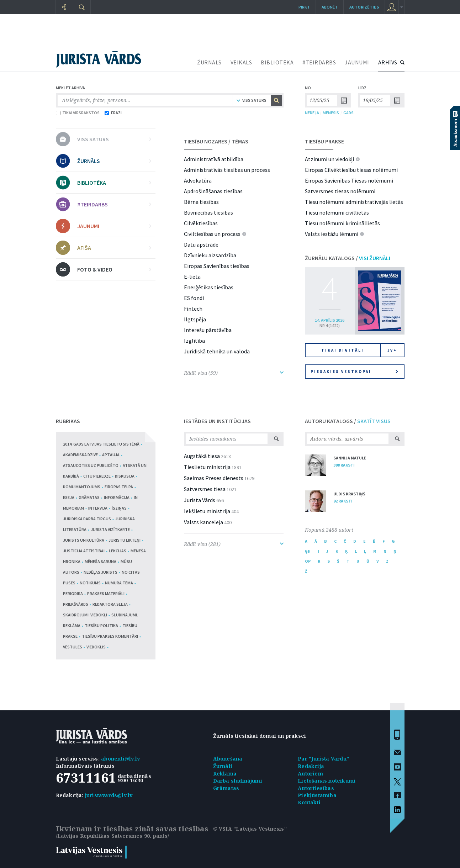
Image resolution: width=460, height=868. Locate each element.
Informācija (117, 497)
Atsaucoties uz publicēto (91, 465)
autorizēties (364, 7)
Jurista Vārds (200, 500)
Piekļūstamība (317, 795)
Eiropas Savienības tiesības (217, 266)
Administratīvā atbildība (214, 159)
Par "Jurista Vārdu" (323, 759)
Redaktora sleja (110, 604)
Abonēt (330, 7)
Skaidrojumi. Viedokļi (85, 615)
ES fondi (194, 298)
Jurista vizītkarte (110, 529)
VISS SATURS (114, 139)
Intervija (98, 508)
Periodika (73, 593)
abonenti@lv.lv (120, 759)
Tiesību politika (101, 625)
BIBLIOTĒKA (277, 62)
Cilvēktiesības (201, 223)
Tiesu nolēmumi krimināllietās (342, 223)
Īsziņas (119, 508)
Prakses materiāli (106, 593)
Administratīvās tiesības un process (227, 170)
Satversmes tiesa (205, 489)
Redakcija (311, 766)
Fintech (193, 309)
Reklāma (225, 774)
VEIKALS (241, 62)
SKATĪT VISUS (374, 421)
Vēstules (73, 647)
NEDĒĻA (312, 113)
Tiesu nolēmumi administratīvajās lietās (354, 202)
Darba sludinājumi (238, 781)
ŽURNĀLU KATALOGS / (348, 258)
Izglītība (194, 341)
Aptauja (111, 455)
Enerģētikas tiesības (209, 287)
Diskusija (125, 476)
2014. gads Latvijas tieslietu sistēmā (101, 444)
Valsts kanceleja (203, 522)
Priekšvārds (76, 604)
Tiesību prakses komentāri (110, 636)
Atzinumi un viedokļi (329, 159)
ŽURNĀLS (209, 62)
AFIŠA (114, 248)
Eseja (69, 497)
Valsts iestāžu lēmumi (332, 234)
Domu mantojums (82, 487)
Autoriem (310, 774)
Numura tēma (119, 583)
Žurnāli (223, 766)
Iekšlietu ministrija (207, 511)
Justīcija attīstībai (84, 551)
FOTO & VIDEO (114, 269)
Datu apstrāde (201, 244)
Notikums (90, 583)
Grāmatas (89, 497)
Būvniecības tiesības (208, 212)
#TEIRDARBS (319, 62)
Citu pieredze (97, 476)
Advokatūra (198, 180)
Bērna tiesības (201, 202)
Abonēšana (228, 759)
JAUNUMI (357, 62)
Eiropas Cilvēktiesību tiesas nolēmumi (351, 170)
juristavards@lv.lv (109, 795)
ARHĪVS (388, 62)
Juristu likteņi (125, 540)
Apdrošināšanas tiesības (213, 191)
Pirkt (304, 7)
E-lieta (192, 277)
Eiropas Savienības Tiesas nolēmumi (349, 180)
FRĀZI (113, 113)
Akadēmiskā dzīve (80, 455)
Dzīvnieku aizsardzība (210, 255)
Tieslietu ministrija (207, 467)
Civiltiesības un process (212, 234)
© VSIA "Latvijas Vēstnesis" (250, 829)
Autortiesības (316, 788)
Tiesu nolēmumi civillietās (337, 212)
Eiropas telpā (119, 487)
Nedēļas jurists (101, 572)
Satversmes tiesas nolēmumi (340, 191)
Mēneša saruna (101, 561)
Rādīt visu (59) (234, 373)
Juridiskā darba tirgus (87, 519)
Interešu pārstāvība (208, 330)
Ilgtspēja (195, 319)
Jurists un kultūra (84, 540)
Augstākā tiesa (202, 456)
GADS (348, 113)
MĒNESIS (331, 113)
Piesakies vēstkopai (354, 372)
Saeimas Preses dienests (214, 478)
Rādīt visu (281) (234, 544)
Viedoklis (96, 647)
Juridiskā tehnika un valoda (217, 351)
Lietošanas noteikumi (327, 781)
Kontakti (309, 802)
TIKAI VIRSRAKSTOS (78, 113)
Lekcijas (118, 551)
